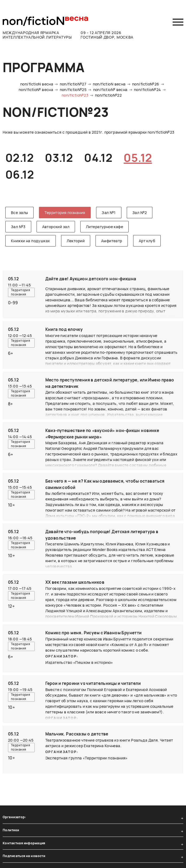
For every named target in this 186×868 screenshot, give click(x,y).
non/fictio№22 (108, 95)
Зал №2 (140, 213)
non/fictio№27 (73, 84)
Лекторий (76, 241)
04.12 (98, 158)
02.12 (19, 158)
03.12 (59, 158)
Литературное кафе (104, 227)
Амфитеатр (112, 241)
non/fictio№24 (147, 90)
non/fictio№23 (75, 95)
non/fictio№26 (146, 84)
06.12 (20, 174)
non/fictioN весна (37, 84)
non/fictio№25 (73, 90)
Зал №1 (109, 213)
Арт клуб (147, 241)
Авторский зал (56, 227)
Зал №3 (18, 227)
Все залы (19, 213)
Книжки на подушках (31, 241)
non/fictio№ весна (36, 90)
